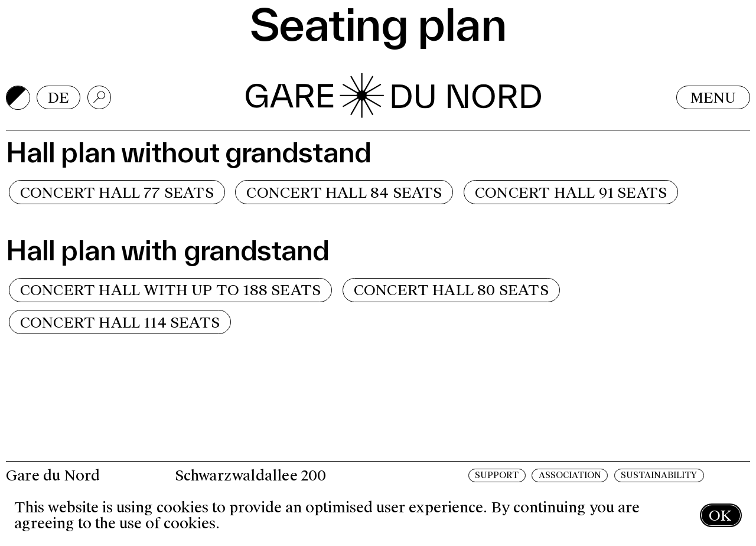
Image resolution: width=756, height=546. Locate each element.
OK (720, 516)
